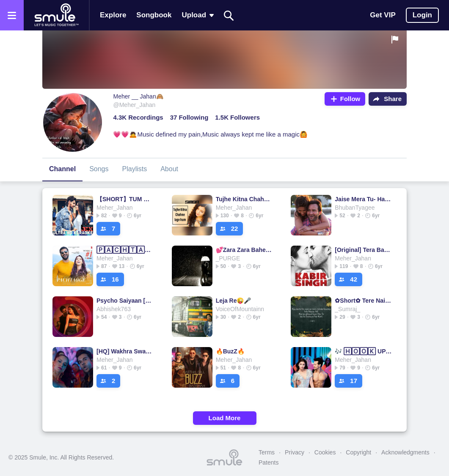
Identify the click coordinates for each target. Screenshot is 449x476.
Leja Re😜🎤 (234, 301)
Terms (267, 452)
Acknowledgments (405, 452)
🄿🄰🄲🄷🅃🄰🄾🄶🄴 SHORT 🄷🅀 (125, 250)
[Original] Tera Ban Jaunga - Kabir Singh (363, 250)
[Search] (229, 15)
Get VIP (383, 15)
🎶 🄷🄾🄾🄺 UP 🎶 (363, 351)
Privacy (295, 452)
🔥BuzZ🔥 (230, 351)
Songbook (154, 15)
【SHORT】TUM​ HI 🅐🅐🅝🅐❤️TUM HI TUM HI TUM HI (125, 199)
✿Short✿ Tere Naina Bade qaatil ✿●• (363, 301)
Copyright (358, 452)
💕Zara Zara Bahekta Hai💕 (244, 250)
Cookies (325, 452)
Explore (113, 15)
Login (422, 15)
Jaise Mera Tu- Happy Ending (363, 199)
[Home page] (56, 15)
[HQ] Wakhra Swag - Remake (125, 351)
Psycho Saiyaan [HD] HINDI (125, 301)
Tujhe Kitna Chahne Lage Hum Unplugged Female (244, 199)
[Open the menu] (12, 15)
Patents (269, 462)
